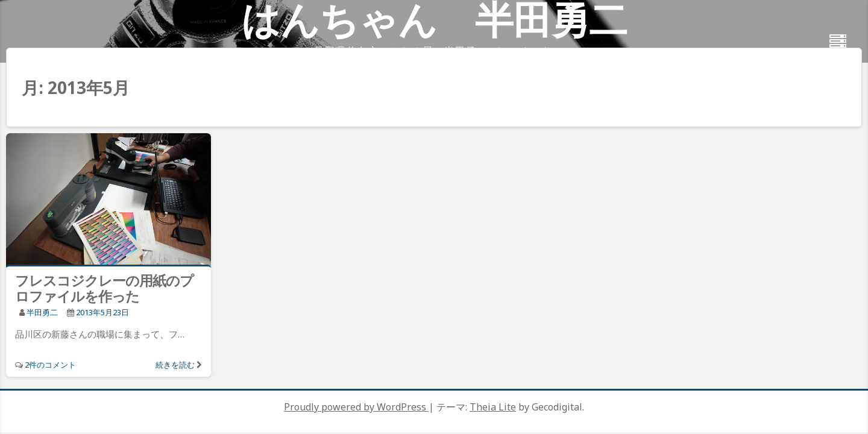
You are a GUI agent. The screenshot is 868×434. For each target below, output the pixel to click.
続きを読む (175, 365)
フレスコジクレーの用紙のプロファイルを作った (104, 288)
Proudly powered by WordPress (356, 407)
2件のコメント (50, 365)
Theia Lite (493, 407)
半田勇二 (42, 312)
